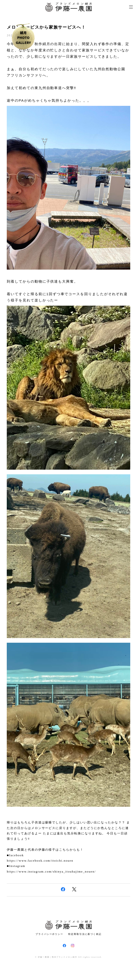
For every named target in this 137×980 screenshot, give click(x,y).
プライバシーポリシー (49, 934)
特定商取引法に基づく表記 (85, 934)
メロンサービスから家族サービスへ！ (46, 27)
